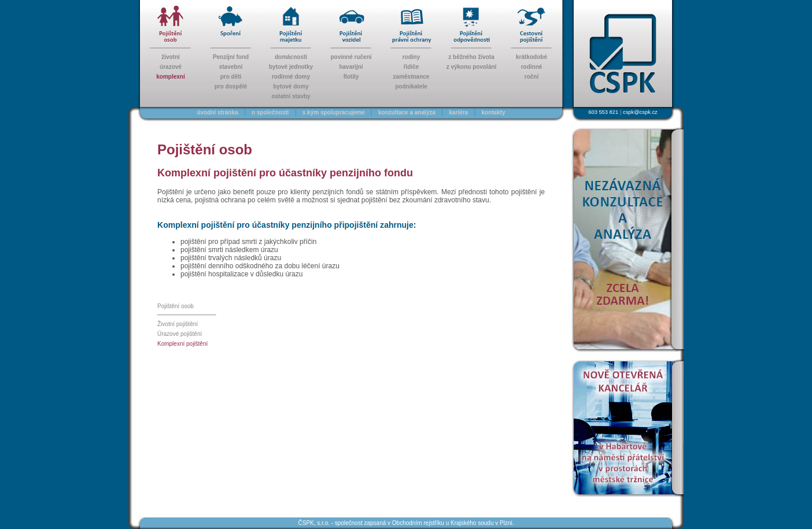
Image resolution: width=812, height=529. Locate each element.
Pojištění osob (176, 306)
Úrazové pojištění (180, 334)
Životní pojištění (178, 324)
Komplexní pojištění (182, 344)
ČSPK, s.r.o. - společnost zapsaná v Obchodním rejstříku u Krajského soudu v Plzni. (406, 523)
